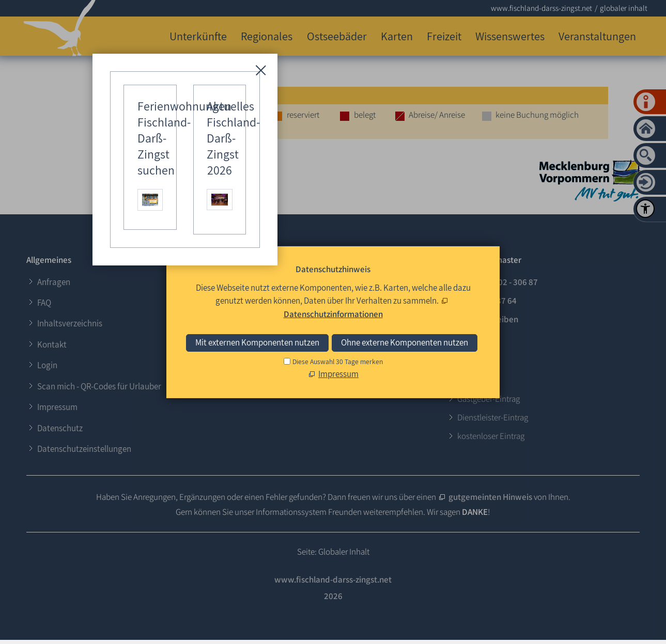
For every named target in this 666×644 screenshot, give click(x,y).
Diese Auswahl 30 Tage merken (338, 362)
